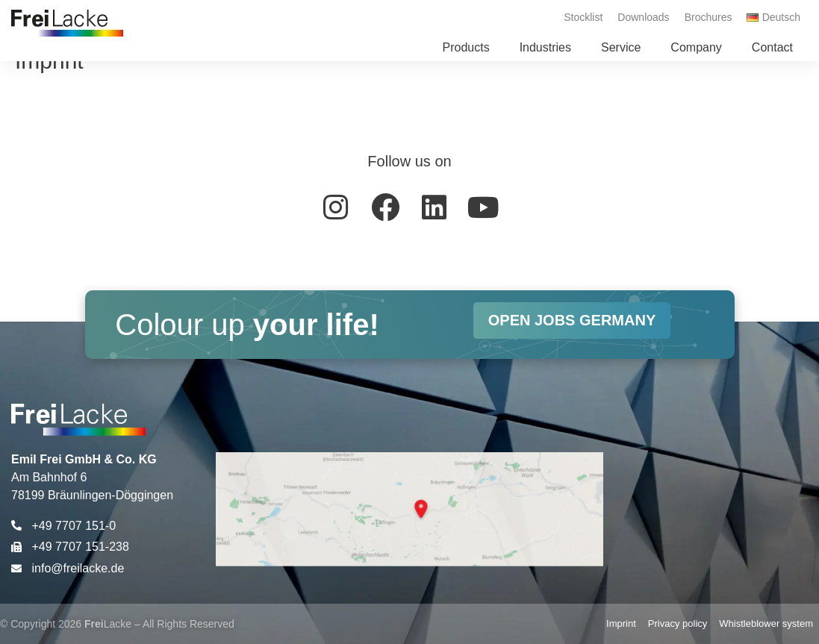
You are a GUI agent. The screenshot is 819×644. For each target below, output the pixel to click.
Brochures (709, 17)
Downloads (643, 17)
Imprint (621, 623)
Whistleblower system (766, 623)
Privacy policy (678, 623)
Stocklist (583, 17)
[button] (465, 48)
